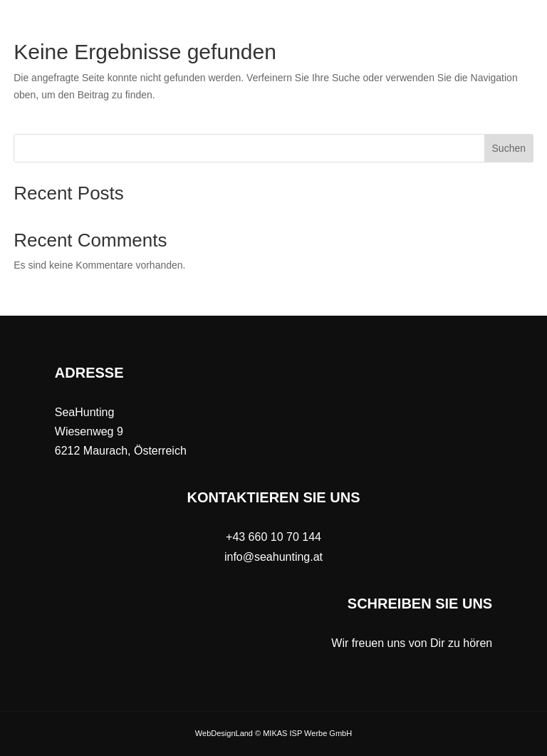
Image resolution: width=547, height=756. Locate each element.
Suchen (509, 148)
